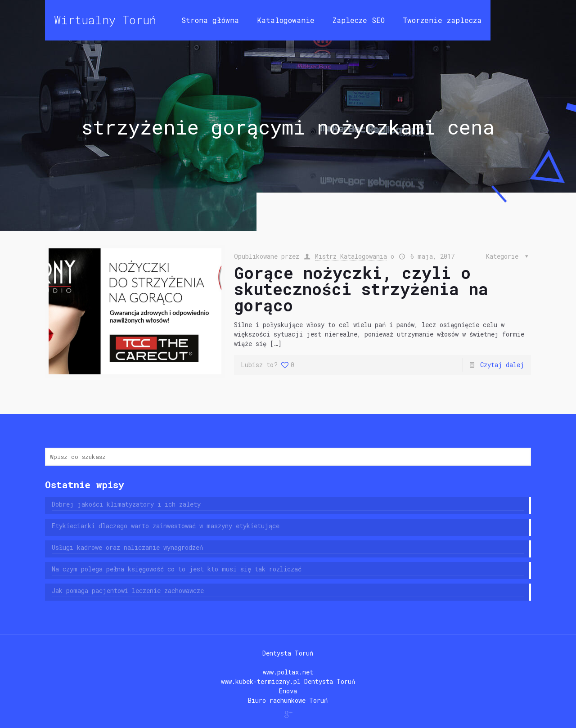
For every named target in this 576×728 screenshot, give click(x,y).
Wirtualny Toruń (105, 20)
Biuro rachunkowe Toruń (288, 700)
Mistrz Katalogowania (351, 256)
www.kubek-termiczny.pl (261, 681)
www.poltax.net (288, 672)
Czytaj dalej (502, 365)
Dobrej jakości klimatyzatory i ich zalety (126, 504)
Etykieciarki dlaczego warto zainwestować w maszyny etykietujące (166, 526)
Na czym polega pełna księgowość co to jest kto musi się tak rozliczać (177, 569)
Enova (288, 691)
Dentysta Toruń (288, 653)
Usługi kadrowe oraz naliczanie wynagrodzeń (127, 547)
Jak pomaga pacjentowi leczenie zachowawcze (128, 591)
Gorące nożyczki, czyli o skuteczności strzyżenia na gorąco (361, 289)
